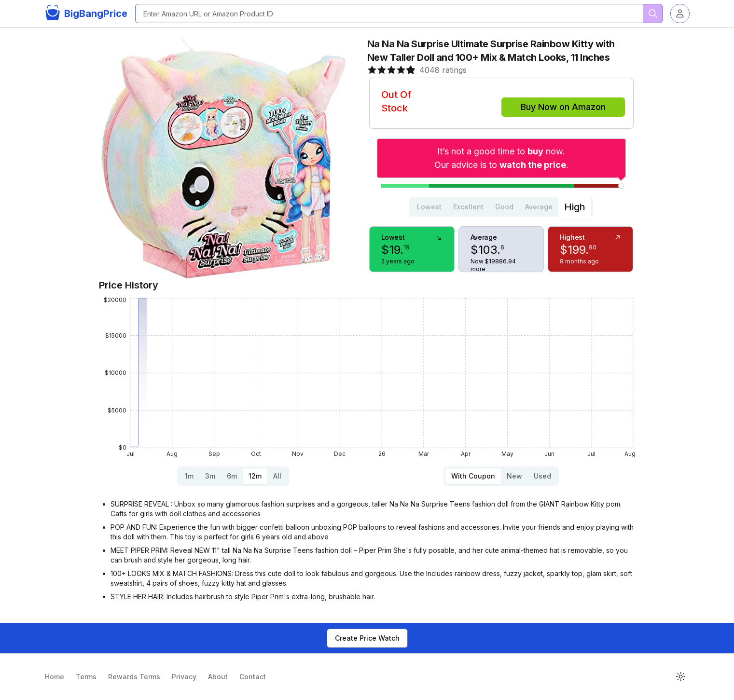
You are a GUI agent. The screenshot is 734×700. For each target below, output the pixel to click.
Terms (86, 677)
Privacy (184, 677)
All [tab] (277, 476)
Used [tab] (542, 476)
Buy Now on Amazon (563, 107)
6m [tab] (232, 476)
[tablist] (501, 207)
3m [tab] (210, 476)
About (218, 677)
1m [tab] (189, 476)
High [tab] (575, 207)
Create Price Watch (367, 638)
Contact (253, 677)
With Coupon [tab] (473, 476)
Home (55, 677)
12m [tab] (255, 476)
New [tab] (514, 476)
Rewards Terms (134, 677)
